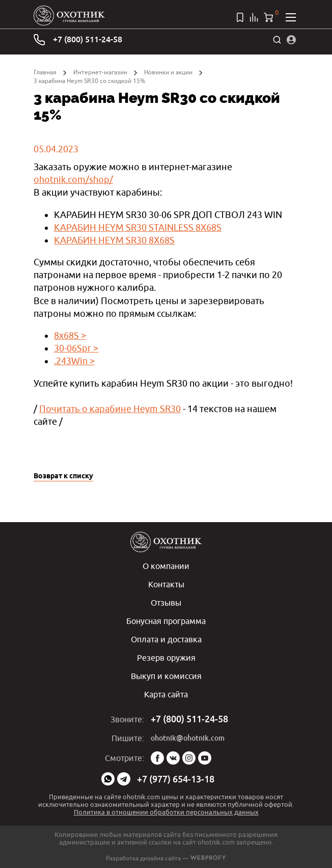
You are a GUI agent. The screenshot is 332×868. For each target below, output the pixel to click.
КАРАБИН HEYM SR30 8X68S (114, 240)
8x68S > (70, 335)
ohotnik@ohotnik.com (188, 738)
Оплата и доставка (166, 639)
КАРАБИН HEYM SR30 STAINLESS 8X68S (138, 227)
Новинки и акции (168, 72)
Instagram (189, 758)
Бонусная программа (166, 621)
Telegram (124, 779)
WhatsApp (108, 779)
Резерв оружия (166, 658)
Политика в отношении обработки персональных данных (166, 812)
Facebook (157, 758)
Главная (45, 72)
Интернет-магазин (100, 72)
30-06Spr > (76, 348)
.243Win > (74, 361)
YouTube (205, 758)
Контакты (166, 584)
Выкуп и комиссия (166, 676)
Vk (173, 758)
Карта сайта (166, 694)
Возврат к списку (63, 477)
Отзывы (166, 603)
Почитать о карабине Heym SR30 (110, 409)
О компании (166, 566)
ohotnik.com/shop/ (73, 180)
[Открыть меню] (291, 17)
